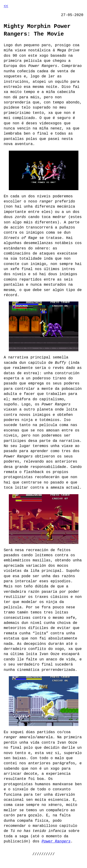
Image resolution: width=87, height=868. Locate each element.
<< (6, 6)
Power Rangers (56, 841)
